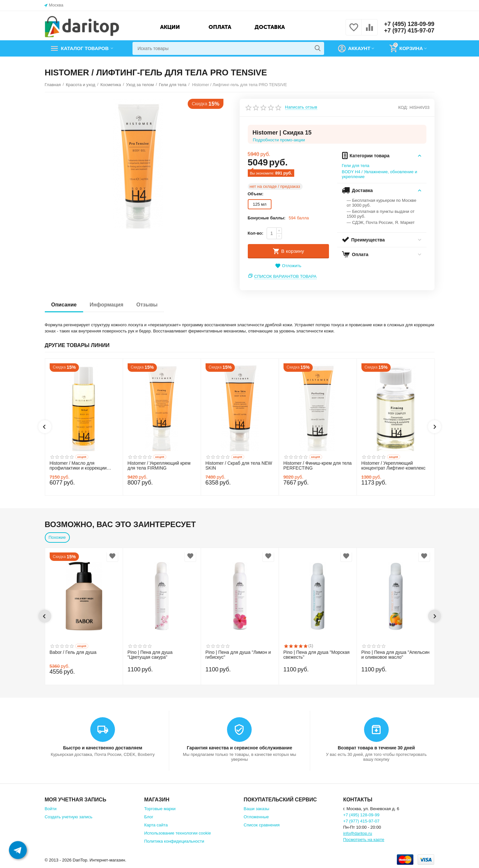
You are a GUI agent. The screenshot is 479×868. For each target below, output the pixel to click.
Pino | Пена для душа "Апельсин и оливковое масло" (396, 655)
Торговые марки (160, 809)
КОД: (403, 107)
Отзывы (147, 305)
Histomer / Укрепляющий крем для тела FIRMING (159, 466)
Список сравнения (262, 825)
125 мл (260, 204)
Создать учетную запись (69, 817)
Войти (51, 809)
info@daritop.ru (358, 833)
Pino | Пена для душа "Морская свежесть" (317, 655)
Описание (64, 305)
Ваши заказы (256, 809)
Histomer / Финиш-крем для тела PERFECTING (318, 466)
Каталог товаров (85, 48)
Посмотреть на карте (364, 840)
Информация (107, 305)
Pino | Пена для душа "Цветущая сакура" (150, 655)
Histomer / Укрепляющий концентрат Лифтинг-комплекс (394, 466)
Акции (170, 27)
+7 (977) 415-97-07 (409, 31)
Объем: (256, 194)
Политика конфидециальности (174, 841)
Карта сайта (156, 825)
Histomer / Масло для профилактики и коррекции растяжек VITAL (78, 466)
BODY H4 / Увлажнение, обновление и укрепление (380, 174)
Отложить (288, 266)
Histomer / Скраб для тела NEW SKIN (239, 466)
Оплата (220, 27)
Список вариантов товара (285, 276)
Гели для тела (356, 166)
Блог (149, 817)
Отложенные (256, 817)
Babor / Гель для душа (73, 652)
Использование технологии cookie (178, 833)
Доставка (270, 27)
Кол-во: (256, 233)
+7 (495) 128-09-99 (409, 24)
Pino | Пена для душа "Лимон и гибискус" (238, 655)
